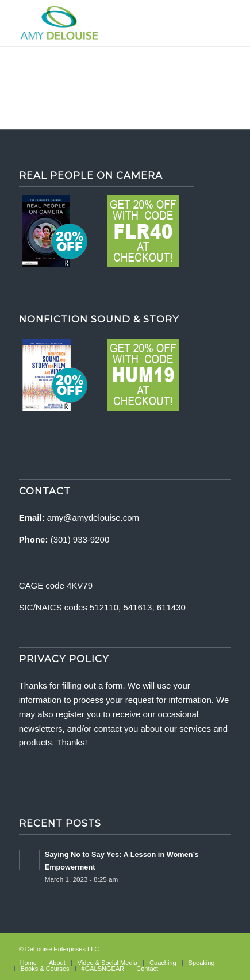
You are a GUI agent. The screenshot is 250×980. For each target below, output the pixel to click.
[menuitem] (28, 963)
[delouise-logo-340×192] (104, 23)
